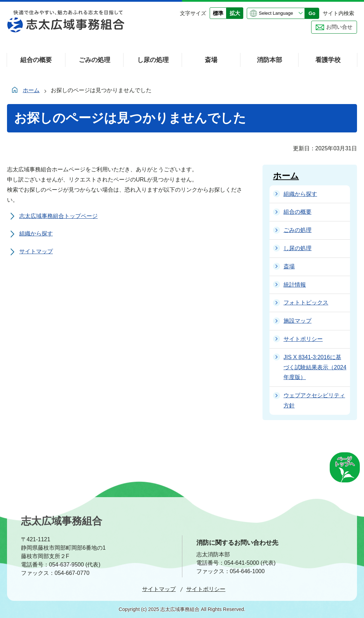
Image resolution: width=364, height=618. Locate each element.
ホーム (31, 90)
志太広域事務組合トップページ (58, 216)
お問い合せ (339, 27)
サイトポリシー (206, 589)
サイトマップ (36, 251)
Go (312, 13)
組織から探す (36, 234)
